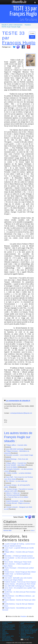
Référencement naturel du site (29, 629)
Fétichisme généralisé (13, 495)
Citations (5, 632)
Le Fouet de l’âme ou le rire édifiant (17, 497)
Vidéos (4, 635)
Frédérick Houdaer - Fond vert (20, 582)
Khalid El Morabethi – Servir (15, 501)
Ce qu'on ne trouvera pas (28, 625)
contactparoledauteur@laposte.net (21, 413)
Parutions (24, 616)
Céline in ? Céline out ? (14, 493)
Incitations (5, 624)
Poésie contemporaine (8, 625)
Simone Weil (7, 530)
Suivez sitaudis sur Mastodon (29, 631)
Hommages (5, 633)
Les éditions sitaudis (26, 628)
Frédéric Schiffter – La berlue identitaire (19, 473)
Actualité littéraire (7, 622)
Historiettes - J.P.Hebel (18, 556)
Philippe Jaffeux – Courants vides (17, 445)
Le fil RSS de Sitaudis (27, 626)
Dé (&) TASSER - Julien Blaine (16, 465)
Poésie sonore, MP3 (8, 636)
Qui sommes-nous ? (8, 640)
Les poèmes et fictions (8, 626)
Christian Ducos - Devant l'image (20, 572)
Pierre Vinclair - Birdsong (18, 562)
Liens (4, 631)
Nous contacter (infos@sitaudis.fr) (7, 638)
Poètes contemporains (8, 629)
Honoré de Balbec (12, 467)
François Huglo (19, 43)
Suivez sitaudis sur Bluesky (28, 632)
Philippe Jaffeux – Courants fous (16, 463)
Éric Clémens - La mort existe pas (17, 481)
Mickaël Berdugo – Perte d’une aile (17, 459)
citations (33, 530)
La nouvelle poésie (7, 628)
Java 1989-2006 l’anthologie (15, 449)
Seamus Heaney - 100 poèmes (20, 584)
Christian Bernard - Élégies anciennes (18, 503)
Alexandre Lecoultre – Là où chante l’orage (19, 455)
